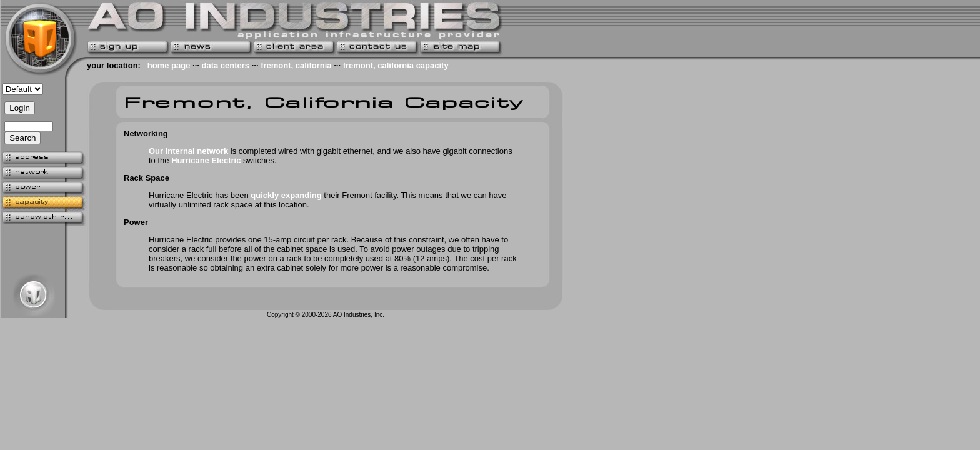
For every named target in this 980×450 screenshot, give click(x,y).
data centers (225, 65)
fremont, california (296, 65)
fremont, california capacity (396, 65)
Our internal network (188, 151)
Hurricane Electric (206, 160)
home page (169, 65)
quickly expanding (286, 195)
